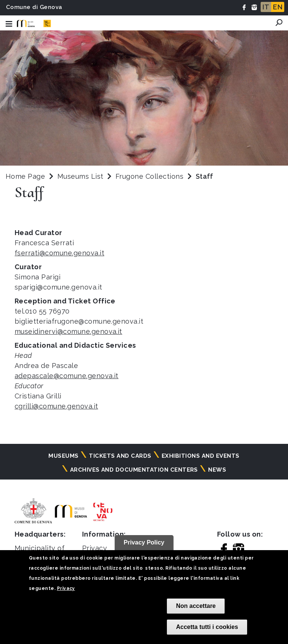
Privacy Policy (144, 542)
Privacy (66, 588)
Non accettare (196, 606)
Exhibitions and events (201, 456)
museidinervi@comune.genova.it (68, 331)
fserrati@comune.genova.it (59, 253)
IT (266, 7)
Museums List (80, 176)
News (217, 470)
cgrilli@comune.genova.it (56, 406)
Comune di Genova (34, 7)
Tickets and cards (120, 456)
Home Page (25, 176)
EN (278, 7)
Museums (63, 456)
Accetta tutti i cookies (207, 627)
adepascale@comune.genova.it (67, 376)
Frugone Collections (151, 176)
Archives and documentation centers (134, 470)
